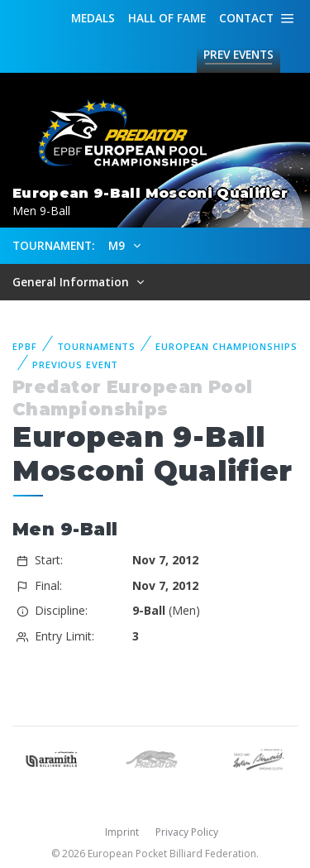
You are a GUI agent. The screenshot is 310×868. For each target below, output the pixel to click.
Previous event (75, 364)
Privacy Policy (187, 832)
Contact (246, 18)
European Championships (226, 346)
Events (238, 55)
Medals (93, 18)
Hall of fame (167, 18)
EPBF (25, 346)
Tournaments (97, 346)
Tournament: (53, 245)
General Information (72, 282)
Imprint (122, 832)
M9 (118, 245)
